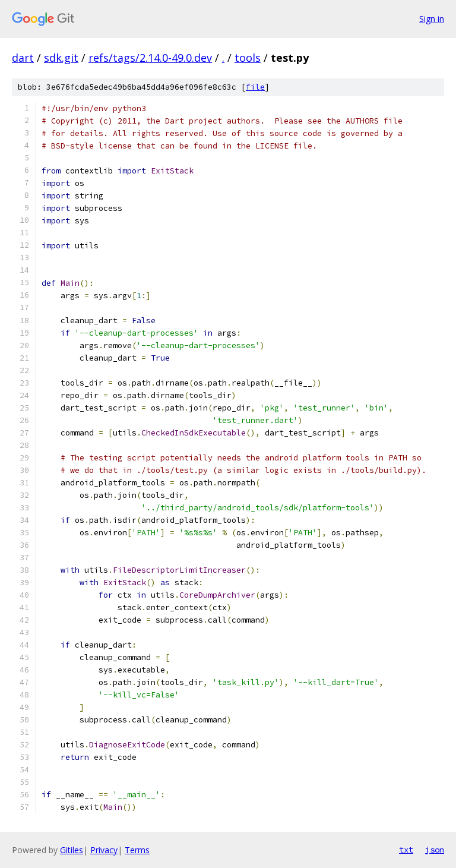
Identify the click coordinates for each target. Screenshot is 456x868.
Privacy (104, 850)
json (435, 850)
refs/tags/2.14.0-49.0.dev (150, 58)
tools (248, 58)
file (255, 87)
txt (406, 850)
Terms (137, 850)
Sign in (432, 19)
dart (23, 58)
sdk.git (61, 58)
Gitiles (72, 850)
